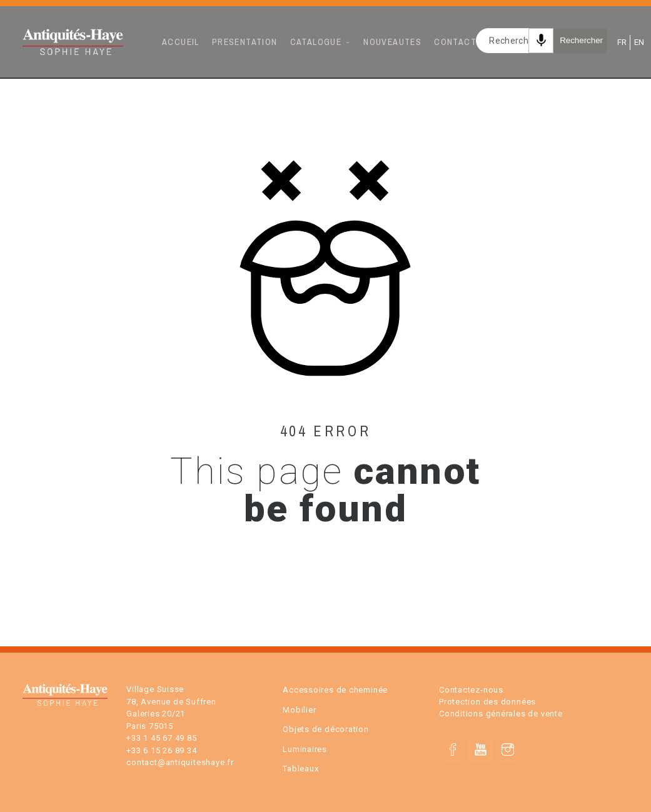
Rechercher (581, 40)
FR (621, 43)
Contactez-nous (471, 690)
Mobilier (299, 710)
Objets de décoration (326, 729)
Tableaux (300, 769)
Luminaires (305, 749)
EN (638, 43)
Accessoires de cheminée (335, 690)
